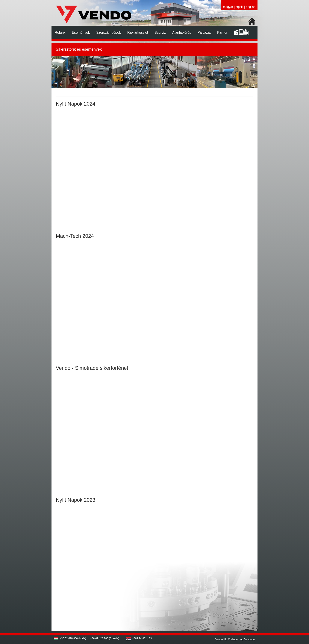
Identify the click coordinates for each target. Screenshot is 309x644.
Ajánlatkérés (182, 33)
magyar (228, 7)
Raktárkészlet (138, 33)
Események (81, 33)
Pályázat (204, 33)
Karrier (222, 33)
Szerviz (160, 33)
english (251, 7)
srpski (240, 7)
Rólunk (60, 33)
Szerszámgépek (108, 33)
